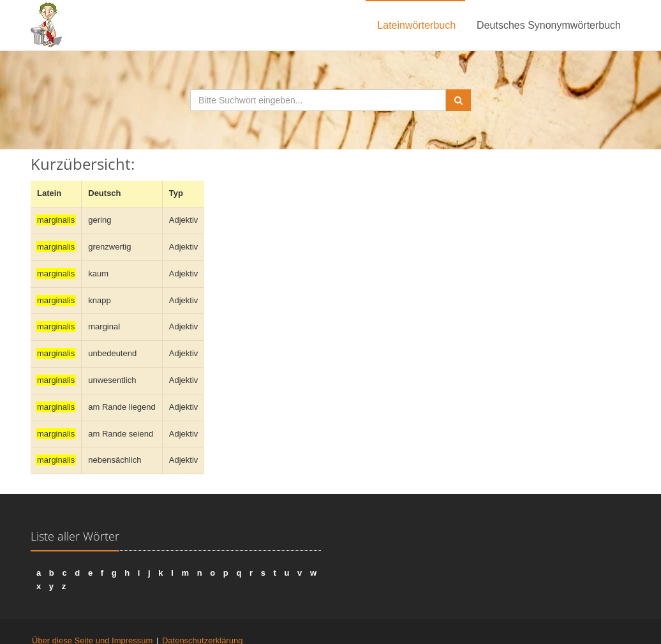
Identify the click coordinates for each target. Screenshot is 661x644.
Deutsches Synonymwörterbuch (549, 25)
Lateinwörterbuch (416, 25)
